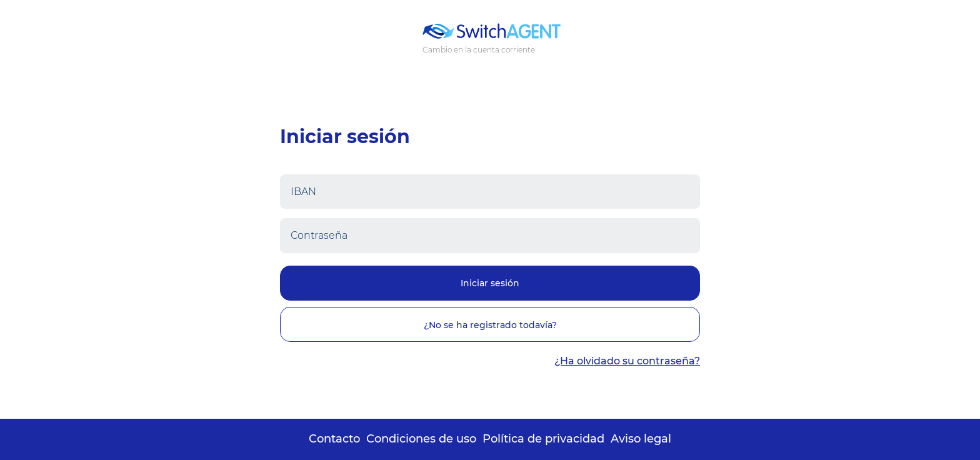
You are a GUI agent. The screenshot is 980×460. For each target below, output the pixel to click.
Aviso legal (641, 439)
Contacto (334, 439)
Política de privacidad (543, 439)
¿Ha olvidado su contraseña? (627, 361)
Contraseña (319, 235)
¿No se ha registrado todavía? (490, 325)
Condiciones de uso (421, 439)
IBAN (303, 192)
